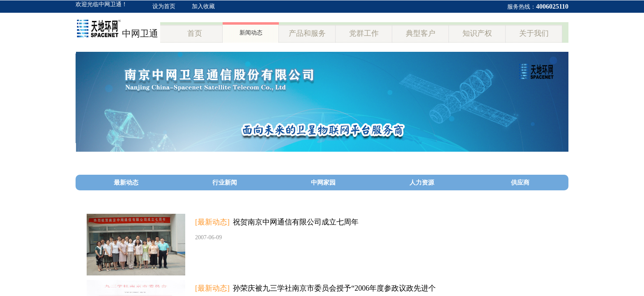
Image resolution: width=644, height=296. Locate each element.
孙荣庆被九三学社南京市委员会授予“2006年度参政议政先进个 (334, 288)
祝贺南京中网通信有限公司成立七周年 (296, 222)
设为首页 (164, 6)
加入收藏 (203, 6)
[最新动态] (212, 222)
